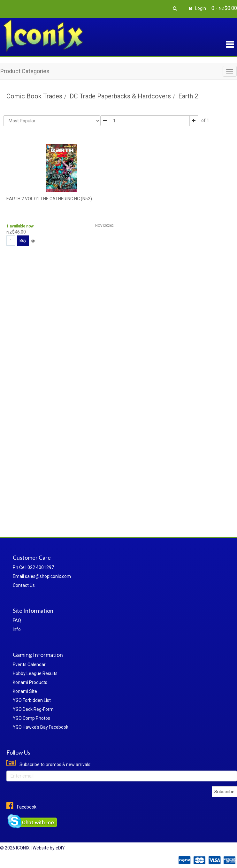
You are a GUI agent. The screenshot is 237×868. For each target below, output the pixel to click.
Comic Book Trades (34, 96)
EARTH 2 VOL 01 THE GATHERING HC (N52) (49, 199)
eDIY (60, 848)
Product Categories (25, 71)
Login (196, 8)
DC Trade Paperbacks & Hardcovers (120, 96)
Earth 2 (188, 96)
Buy (23, 240)
